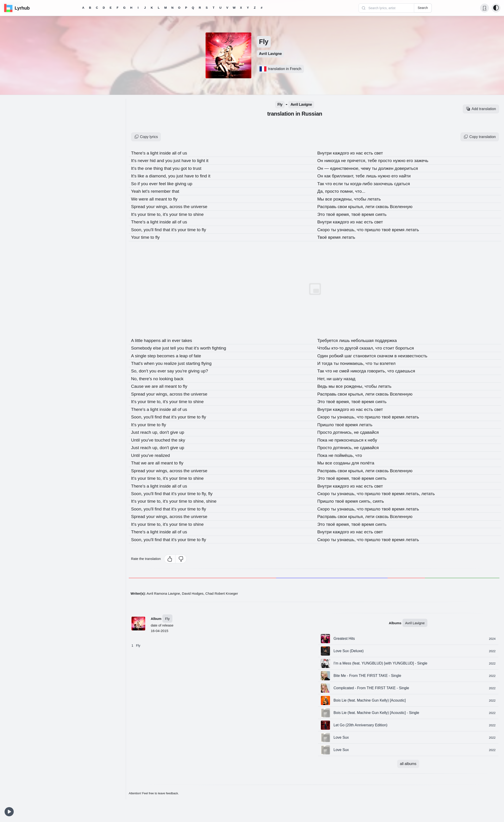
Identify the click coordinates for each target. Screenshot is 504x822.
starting (197, 362)
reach (147, 430)
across (179, 206)
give (177, 430)
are (157, 384)
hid (154, 160)
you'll (150, 228)
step (153, 354)
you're (184, 369)
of (182, 153)
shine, (203, 498)
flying (210, 362)
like (142, 176)
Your (136, 236)
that (170, 168)
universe (203, 206)
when (151, 362)
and (162, 160)
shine (202, 213)
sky (184, 437)
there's (147, 377)
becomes (168, 354)
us (187, 153)
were (145, 198)
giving (184, 183)
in (172, 339)
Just (136, 430)
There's (139, 153)
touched (165, 437)
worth (210, 347)
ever (155, 183)
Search (423, 8)
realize (173, 362)
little (140, 339)
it (211, 160)
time (153, 213)
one (150, 168)
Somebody (143, 347)
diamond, (160, 176)
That (136, 460)
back (181, 377)
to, (161, 213)
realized (164, 452)
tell (176, 347)
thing (160, 168)
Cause (138, 384)
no (158, 377)
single (142, 354)
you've (149, 437)
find (208, 176)
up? (208, 369)
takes (190, 339)
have (190, 160)
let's (147, 191)
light (156, 153)
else (159, 347)
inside (168, 153)
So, (135, 369)
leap (187, 354)
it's (168, 213)
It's (135, 160)
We (135, 198)
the (142, 168)
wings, (164, 206)
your (152, 206)
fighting (224, 347)
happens (154, 339)
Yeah (137, 191)
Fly (167, 614)
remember (163, 191)
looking (168, 377)
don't (145, 369)
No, (135, 377)
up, (157, 430)
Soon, (138, 228)
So (134, 183)
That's (138, 362)
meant (163, 198)
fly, (209, 490)
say (173, 369)
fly (177, 198)
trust (200, 168)
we (149, 384)
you (171, 160)
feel (165, 183)
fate (201, 354)
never (145, 160)
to (198, 160)
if (140, 183)
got (187, 168)
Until (136, 437)
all (177, 153)
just (180, 160)
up (193, 183)
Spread (139, 206)
